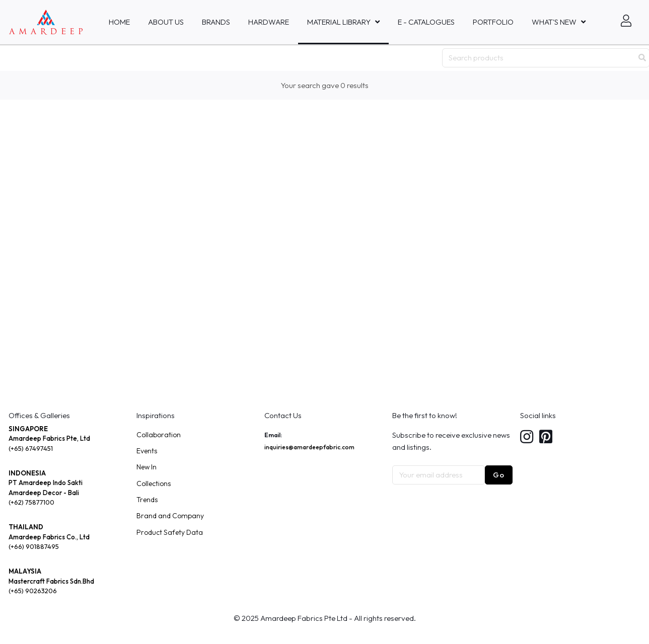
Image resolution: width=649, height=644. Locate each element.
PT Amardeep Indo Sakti (46, 482)
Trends (147, 500)
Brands (216, 22)
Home (119, 22)
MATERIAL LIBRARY (339, 22)
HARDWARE (269, 22)
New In (147, 467)
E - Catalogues (426, 22)
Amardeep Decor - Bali (44, 493)
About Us (166, 22)
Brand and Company (170, 516)
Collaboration (159, 435)
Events (147, 451)
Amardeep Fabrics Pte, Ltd (49, 438)
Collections (154, 484)
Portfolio (493, 22)
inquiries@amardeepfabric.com (309, 447)
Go (499, 475)
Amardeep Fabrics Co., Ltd (49, 537)
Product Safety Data (170, 532)
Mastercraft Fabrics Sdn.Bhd (51, 581)
